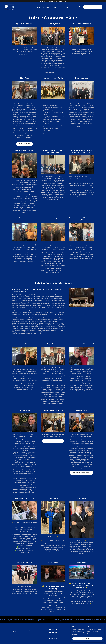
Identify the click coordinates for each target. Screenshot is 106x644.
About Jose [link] (46, 7)
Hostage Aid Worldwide (53, 441)
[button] (67, 7)
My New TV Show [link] (57, 7)
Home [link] (38, 7)
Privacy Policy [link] (53, 639)
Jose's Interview (25, 144)
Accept (89, 639)
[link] (9, 7)
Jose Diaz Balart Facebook (81, 473)
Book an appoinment (93, 7)
